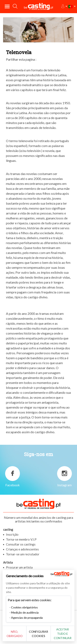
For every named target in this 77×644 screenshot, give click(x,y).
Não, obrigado (15, 634)
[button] (64, 6)
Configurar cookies (38, 634)
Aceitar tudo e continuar (63, 634)
